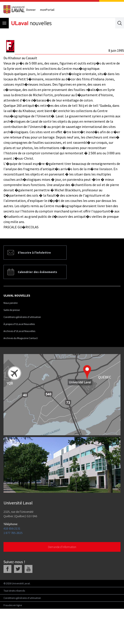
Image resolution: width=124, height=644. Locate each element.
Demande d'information (62, 547)
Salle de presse (12, 310)
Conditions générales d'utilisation (22, 317)
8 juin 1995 (116, 50)
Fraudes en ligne (13, 605)
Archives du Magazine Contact (21, 338)
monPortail (47, 10)
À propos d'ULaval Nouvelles (19, 324)
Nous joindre (11, 303)
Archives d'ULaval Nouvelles (19, 331)
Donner (31, 10)
